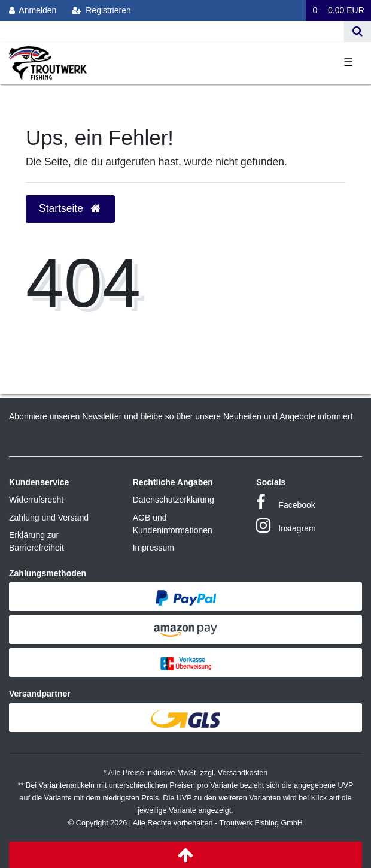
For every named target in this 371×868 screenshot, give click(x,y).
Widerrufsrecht (36, 500)
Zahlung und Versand (49, 518)
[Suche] (358, 31)
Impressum (153, 548)
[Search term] (172, 31)
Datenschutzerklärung (174, 500)
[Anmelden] (33, 10)
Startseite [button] (70, 208)
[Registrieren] (101, 10)
